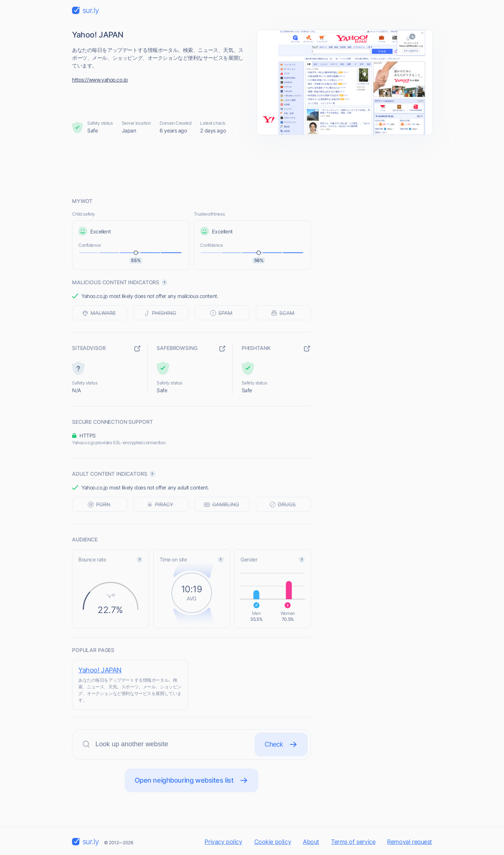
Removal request (410, 842)
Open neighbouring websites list (192, 780)
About (311, 842)
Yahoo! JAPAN (100, 670)
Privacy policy (223, 842)
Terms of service (353, 842)
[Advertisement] (252, 166)
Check (281, 744)
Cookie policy (273, 842)
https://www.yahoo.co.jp (100, 80)
